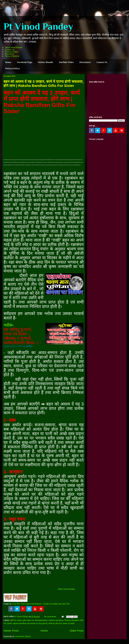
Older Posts (77, 631)
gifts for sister (16, 620)
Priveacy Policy (11, 52)
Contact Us (10, 50)
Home (8, 62)
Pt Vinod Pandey (38, 26)
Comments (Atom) (23, 636)
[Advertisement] (107, 99)
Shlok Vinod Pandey (66, 589)
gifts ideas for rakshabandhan (35, 620)
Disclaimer (9, 54)
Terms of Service (12, 56)
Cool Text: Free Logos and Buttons (27, 604)
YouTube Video (66, 62)
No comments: (51, 617)
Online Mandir (46, 62)
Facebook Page (25, 62)
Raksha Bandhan (56, 620)
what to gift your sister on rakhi (61, 623)
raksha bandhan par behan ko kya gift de (30, 623)
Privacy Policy (12, 68)
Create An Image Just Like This (56, 604)
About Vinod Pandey (14, 47)
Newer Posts (11, 631)
